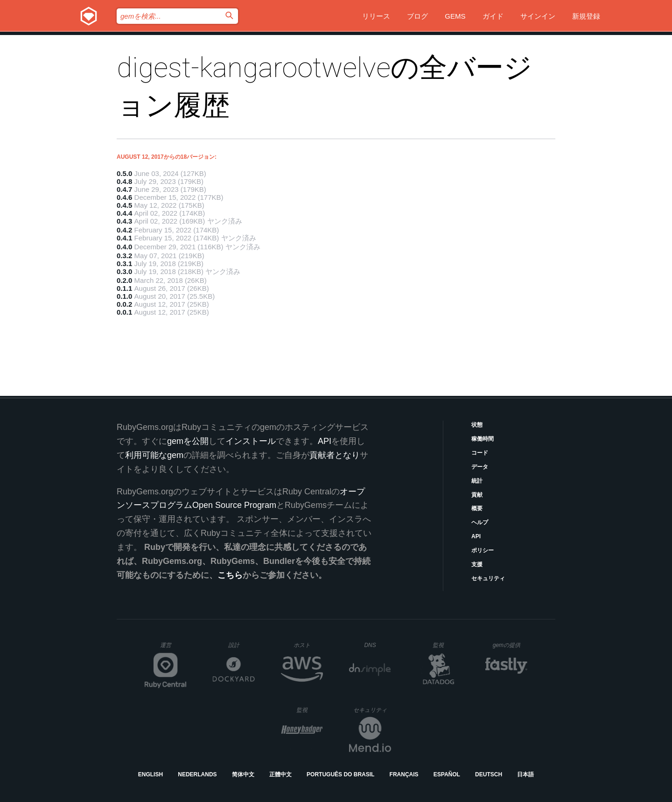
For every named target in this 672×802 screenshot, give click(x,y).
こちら (230, 575)
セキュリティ (488, 578)
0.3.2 (124, 256)
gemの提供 (510, 645)
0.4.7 (124, 189)
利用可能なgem (154, 455)
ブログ (417, 16)
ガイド (493, 16)
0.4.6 (124, 197)
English (150, 774)
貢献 (477, 495)
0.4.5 (124, 205)
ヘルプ (480, 522)
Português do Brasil (340, 774)
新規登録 (586, 16)
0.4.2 (124, 230)
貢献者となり (335, 455)
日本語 (525, 774)
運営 (173, 648)
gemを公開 (188, 441)
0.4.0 (124, 247)
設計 (241, 645)
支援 (477, 564)
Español (447, 774)
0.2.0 (124, 280)
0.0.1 (124, 312)
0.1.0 (124, 296)
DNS (378, 645)
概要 (477, 508)
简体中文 (243, 774)
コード (480, 453)
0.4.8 (124, 181)
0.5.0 (124, 173)
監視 (446, 645)
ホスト (308, 645)
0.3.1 (124, 264)
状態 (477, 425)
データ (480, 467)
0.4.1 (124, 238)
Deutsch (489, 774)
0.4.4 (124, 213)
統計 (477, 481)
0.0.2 (124, 304)
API (476, 536)
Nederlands (197, 774)
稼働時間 (483, 439)
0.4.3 (124, 221)
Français (404, 774)
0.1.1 (124, 288)
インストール (251, 441)
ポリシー (483, 550)
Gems (455, 16)
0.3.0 (124, 271)
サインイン (538, 16)
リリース (376, 16)
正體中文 (280, 774)
